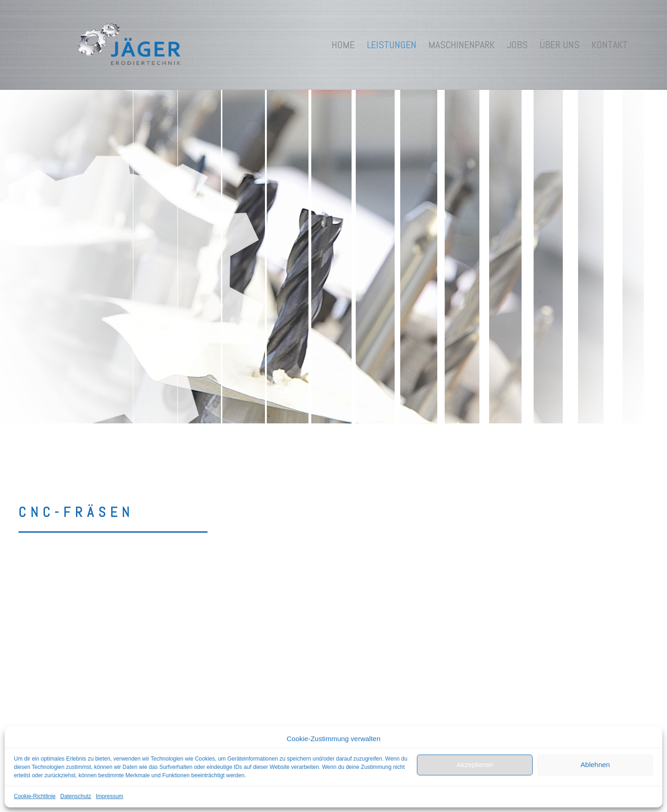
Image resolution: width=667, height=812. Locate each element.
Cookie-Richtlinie (35, 796)
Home (343, 44)
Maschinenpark (462, 44)
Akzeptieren (475, 765)
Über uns (560, 44)
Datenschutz (76, 796)
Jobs (517, 44)
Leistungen (392, 44)
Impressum (110, 796)
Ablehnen (595, 765)
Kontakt (610, 44)
